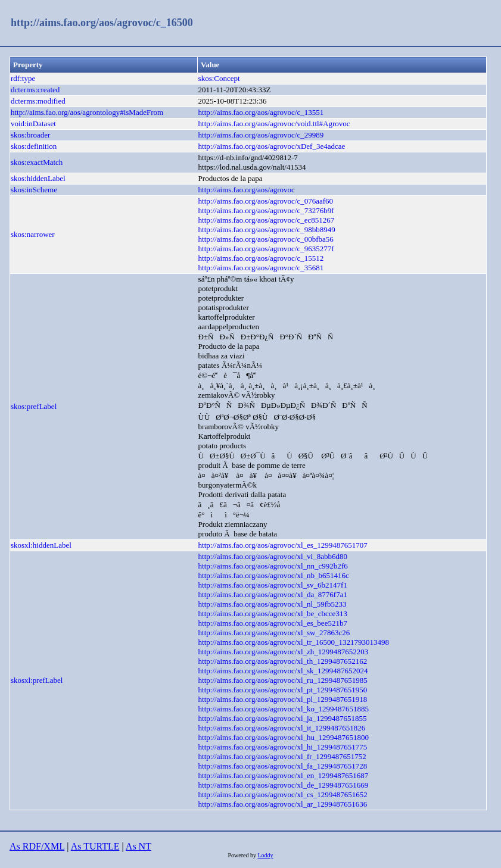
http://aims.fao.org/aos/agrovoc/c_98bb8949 (267, 230)
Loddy (265, 855)
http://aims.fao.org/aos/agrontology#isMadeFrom (87, 112)
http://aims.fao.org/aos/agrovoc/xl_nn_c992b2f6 (273, 566)
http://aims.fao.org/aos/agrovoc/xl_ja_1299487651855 (283, 718)
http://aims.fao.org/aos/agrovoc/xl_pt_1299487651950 (283, 690)
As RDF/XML (37, 846)
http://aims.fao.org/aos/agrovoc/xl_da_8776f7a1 (273, 594)
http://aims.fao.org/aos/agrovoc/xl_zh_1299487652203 (284, 652)
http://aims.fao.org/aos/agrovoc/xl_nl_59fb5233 (273, 604)
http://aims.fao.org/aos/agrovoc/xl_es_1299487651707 (283, 545)
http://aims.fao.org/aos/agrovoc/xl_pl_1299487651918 (283, 699)
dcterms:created (35, 90)
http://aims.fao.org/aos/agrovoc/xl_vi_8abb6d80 (273, 556)
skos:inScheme (34, 190)
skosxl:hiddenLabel (41, 545)
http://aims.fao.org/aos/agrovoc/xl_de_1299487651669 (284, 785)
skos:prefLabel (34, 406)
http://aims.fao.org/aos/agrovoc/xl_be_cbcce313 (273, 613)
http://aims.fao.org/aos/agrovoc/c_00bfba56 (266, 239)
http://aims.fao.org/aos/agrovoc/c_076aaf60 (266, 201)
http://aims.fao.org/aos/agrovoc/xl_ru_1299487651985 (283, 680)
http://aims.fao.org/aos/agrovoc (247, 190)
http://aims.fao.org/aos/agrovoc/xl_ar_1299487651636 (283, 804)
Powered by (242, 855)
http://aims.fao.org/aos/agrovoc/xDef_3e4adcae (272, 146)
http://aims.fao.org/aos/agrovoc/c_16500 (102, 23)
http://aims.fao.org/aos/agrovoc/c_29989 (261, 135)
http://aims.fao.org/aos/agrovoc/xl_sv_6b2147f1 (273, 585)
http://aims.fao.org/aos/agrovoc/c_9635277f (266, 249)
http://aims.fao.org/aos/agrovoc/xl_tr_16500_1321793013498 (294, 642)
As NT (139, 846)
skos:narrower (33, 234)
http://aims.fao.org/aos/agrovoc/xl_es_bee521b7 (273, 623)
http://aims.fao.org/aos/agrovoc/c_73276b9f (266, 210)
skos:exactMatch (37, 162)
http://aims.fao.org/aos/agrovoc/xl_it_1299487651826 (282, 728)
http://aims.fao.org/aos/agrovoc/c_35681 (261, 268)
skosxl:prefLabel (37, 680)
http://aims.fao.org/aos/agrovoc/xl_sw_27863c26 (274, 633)
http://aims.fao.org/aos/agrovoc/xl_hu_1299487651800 (284, 737)
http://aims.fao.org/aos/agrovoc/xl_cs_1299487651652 (283, 794)
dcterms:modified (38, 101)
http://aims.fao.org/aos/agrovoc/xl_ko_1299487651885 (284, 709)
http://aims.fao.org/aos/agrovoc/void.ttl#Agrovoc (274, 124)
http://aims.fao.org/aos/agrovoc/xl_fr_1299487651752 (282, 756)
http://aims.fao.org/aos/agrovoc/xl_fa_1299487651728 (283, 766)
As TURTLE (95, 846)
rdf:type (23, 78)
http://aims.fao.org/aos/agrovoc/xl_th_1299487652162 (283, 661)
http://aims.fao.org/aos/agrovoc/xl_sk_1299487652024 (283, 671)
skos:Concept (219, 78)
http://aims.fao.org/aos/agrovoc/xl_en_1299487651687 (284, 775)
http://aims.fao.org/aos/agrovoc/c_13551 (261, 112)
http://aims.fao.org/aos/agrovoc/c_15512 (261, 258)
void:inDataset (33, 124)
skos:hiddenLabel (38, 178)
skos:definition (34, 146)
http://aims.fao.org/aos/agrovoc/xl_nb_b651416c (274, 575)
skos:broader (30, 135)
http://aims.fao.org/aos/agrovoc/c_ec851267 (267, 220)
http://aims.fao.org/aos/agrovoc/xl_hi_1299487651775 (283, 747)
